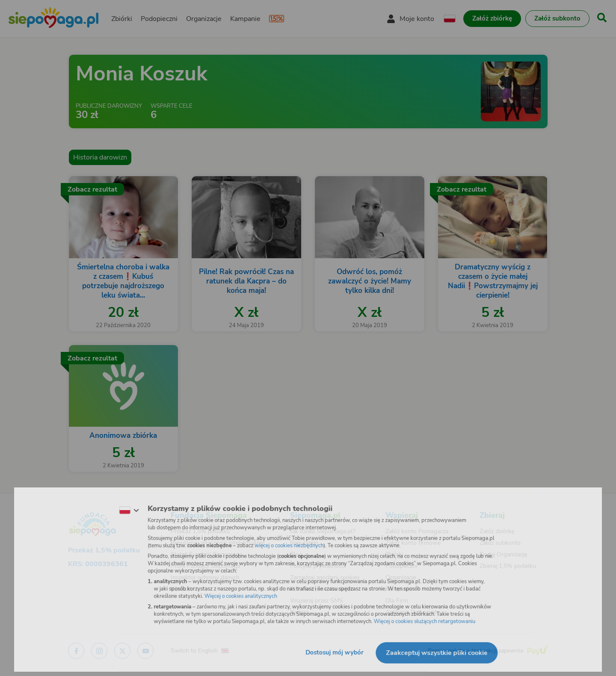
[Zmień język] (120, 507)
